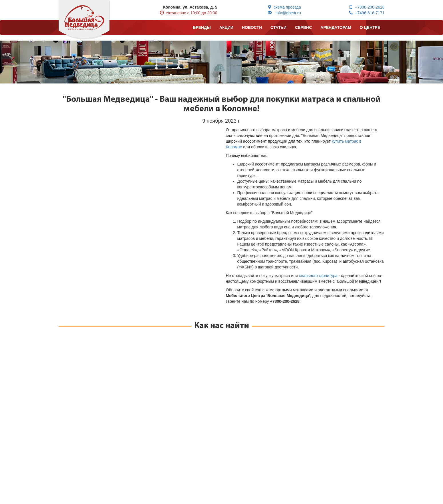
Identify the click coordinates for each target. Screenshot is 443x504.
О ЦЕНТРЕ (370, 27)
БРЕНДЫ (202, 27)
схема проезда (284, 7)
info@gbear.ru (284, 13)
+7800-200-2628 (367, 7)
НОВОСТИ (252, 27)
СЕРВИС (303, 27)
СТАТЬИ (279, 27)
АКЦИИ (226, 27)
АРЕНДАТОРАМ (336, 27)
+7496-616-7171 (367, 13)
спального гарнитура (318, 276)
